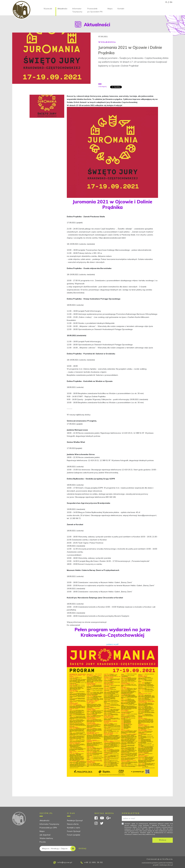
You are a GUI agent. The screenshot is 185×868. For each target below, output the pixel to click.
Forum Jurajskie (74, 835)
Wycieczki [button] (48, 9)
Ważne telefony (46, 838)
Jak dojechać (45, 835)
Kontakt (121, 9)
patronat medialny (166, 863)
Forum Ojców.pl (74, 831)
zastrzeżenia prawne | (150, 863)
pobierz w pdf (112, 644)
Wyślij (163, 840)
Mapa (110, 9)
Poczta (43, 842)
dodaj (63, 849)
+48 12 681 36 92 (92, 862)
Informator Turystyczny (77, 10)
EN (171, 2)
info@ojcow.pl (63, 863)
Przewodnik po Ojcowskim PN (95, 10)
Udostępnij (102, 86)
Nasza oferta (73, 824)
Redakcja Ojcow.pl (75, 820)
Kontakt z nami (73, 828)
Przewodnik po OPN (48, 828)
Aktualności (62, 9)
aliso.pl (170, 865)
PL (166, 2)
